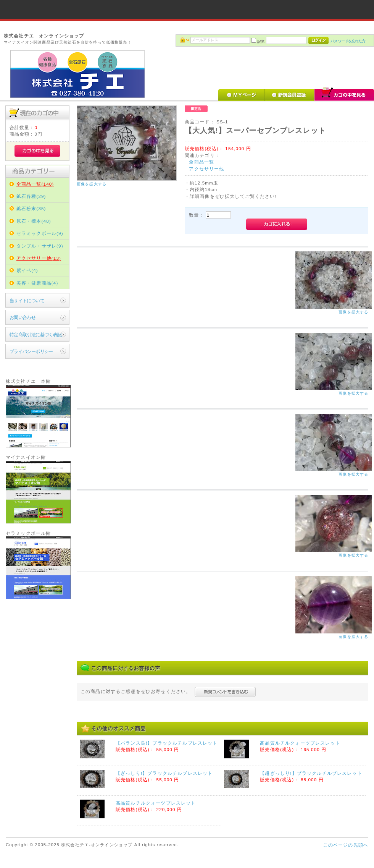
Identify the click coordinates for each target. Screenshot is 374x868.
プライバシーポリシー (31, 351)
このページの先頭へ (346, 845)
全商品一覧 (202, 162)
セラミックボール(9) (40, 233)
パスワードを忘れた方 (348, 41)
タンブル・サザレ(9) (40, 246)
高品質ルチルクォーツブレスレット (300, 743)
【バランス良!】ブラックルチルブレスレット (167, 743)
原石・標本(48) (34, 221)
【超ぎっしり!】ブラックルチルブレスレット (311, 773)
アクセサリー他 (206, 169)
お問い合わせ (23, 317)
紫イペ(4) (27, 270)
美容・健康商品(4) (37, 283)
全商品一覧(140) (35, 184)
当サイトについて (27, 300)
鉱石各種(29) (31, 196)
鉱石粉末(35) (31, 208)
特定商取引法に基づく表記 (36, 334)
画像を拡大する (92, 184)
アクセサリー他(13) (39, 258)
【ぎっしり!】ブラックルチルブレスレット (164, 773)
